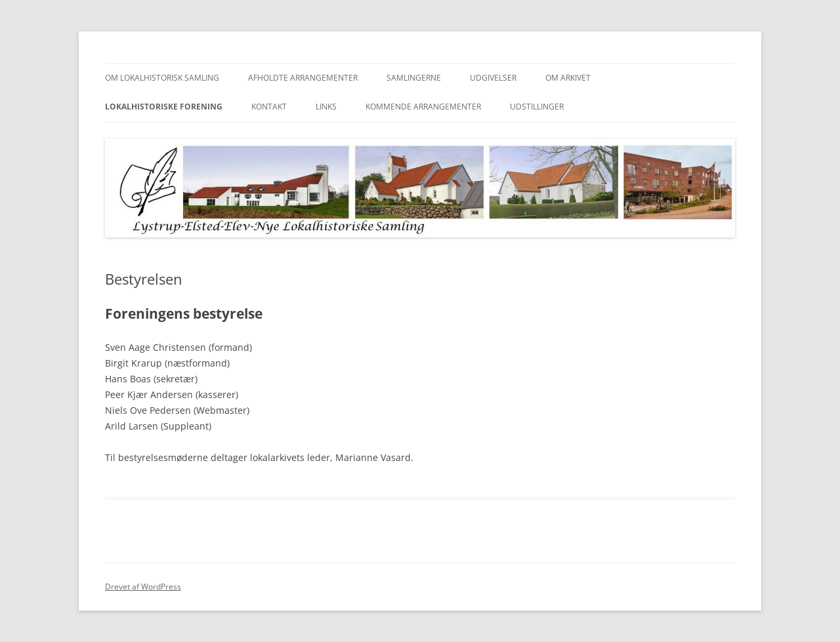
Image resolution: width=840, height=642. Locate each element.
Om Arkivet (568, 78)
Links (326, 107)
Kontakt (269, 107)
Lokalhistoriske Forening (164, 107)
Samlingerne (414, 78)
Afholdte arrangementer (303, 78)
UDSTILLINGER (537, 107)
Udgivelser (493, 78)
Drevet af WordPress (143, 587)
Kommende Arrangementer (423, 107)
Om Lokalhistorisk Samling (162, 78)
